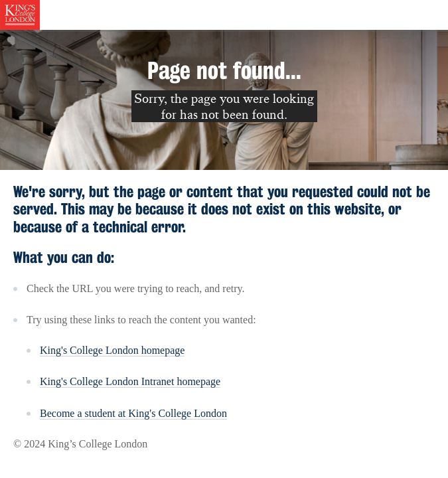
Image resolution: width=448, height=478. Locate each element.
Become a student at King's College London (133, 413)
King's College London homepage (112, 350)
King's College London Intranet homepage (130, 381)
